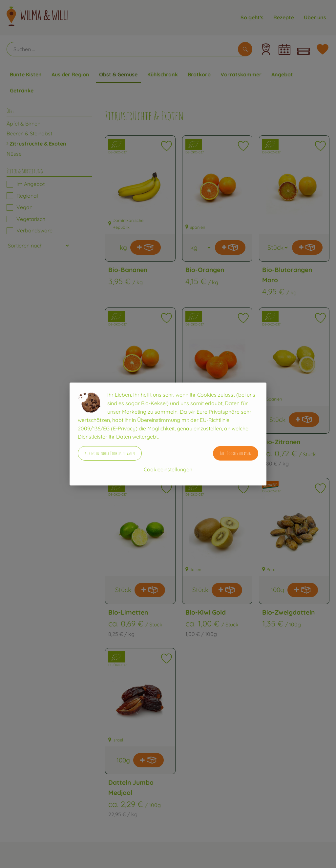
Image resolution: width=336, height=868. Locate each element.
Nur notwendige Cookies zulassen (110, 453)
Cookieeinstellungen (168, 469)
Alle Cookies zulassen (236, 453)
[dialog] (168, 434)
